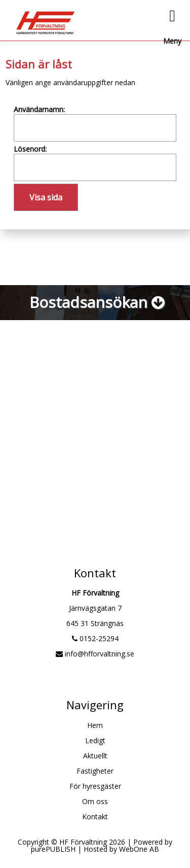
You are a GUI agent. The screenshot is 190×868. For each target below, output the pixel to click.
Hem (95, 725)
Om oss (95, 801)
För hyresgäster (95, 786)
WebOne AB (139, 849)
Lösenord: (30, 149)
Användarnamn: (39, 109)
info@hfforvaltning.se (95, 654)
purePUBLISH (53, 849)
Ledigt (95, 740)
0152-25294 (95, 638)
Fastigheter (95, 771)
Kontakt (95, 817)
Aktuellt (95, 756)
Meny (172, 24)
